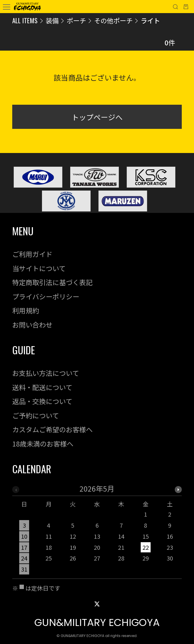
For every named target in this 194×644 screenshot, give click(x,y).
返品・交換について (42, 401)
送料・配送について (42, 387)
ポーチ (76, 20)
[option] (97, 532)
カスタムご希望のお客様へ (52, 429)
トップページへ (97, 117)
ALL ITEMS (25, 20)
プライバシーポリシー (46, 296)
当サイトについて (39, 268)
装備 (52, 20)
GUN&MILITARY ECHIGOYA (97, 622)
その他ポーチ (113, 20)
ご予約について (36, 415)
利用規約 (26, 310)
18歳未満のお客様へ (43, 444)
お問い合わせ (32, 325)
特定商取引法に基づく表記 (52, 282)
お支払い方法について (46, 373)
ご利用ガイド (32, 254)
